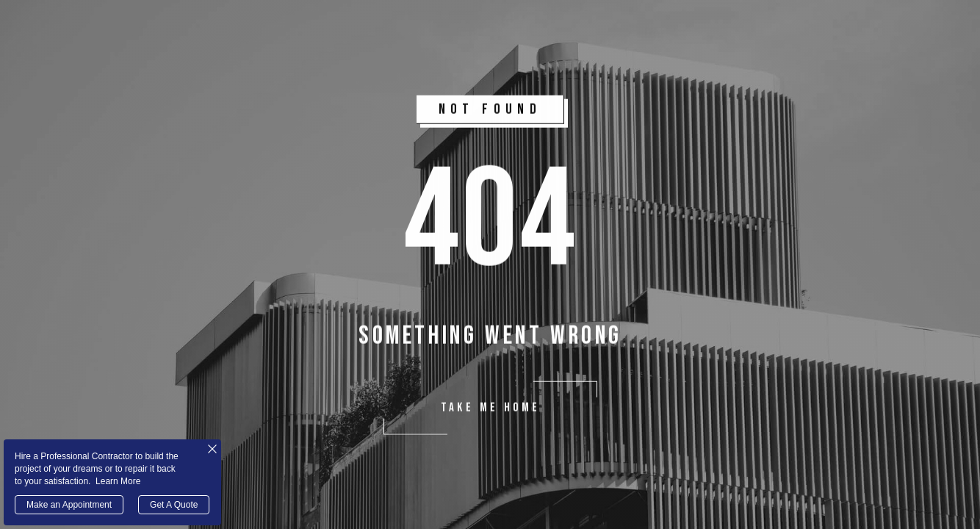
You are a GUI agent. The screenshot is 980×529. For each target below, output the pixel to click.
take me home (490, 409)
